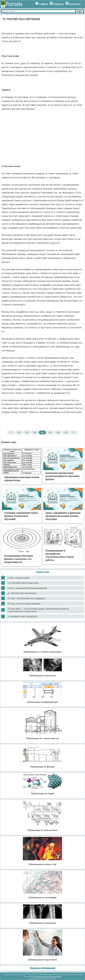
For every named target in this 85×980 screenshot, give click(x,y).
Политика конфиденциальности (49, 977)
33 (34, 432)
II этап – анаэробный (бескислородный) (27, 588)
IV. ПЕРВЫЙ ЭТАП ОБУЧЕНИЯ (22, 617)
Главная (43, 4)
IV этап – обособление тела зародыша (26, 598)
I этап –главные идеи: (19, 578)
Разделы (59, 4)
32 (27, 432)
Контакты (75, 4)
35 (50, 432)
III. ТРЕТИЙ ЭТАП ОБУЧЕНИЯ (22, 593)
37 (66, 432)
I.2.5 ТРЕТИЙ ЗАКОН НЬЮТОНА (23, 583)
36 (58, 432)
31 (19, 432)
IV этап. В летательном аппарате (24, 604)
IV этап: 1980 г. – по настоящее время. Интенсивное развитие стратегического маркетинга (38, 610)
